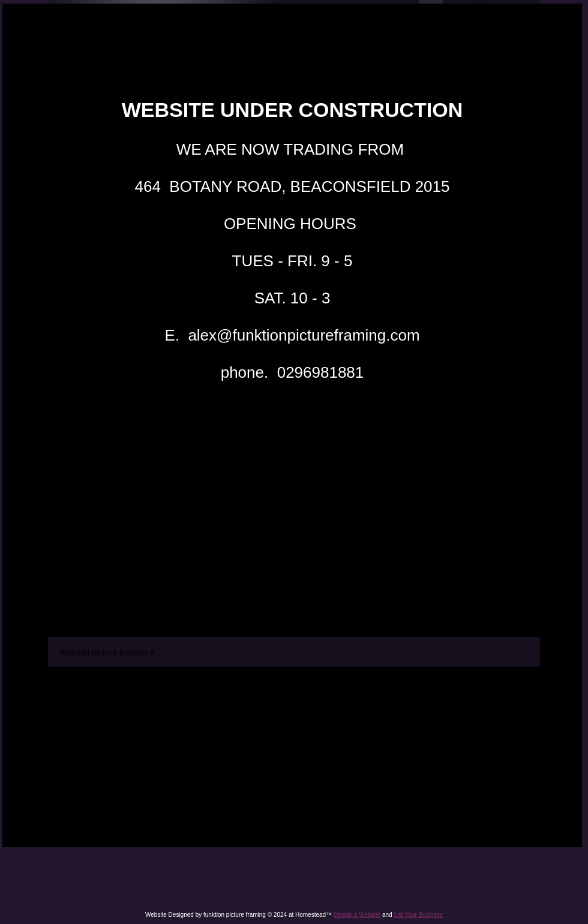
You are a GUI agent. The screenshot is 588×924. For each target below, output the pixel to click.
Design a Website (357, 915)
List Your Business (418, 915)
